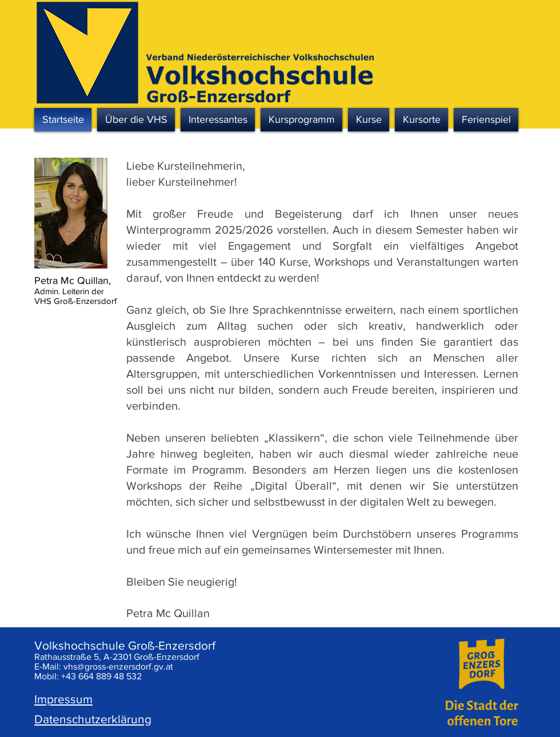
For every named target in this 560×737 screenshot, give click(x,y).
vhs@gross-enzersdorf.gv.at (118, 666)
